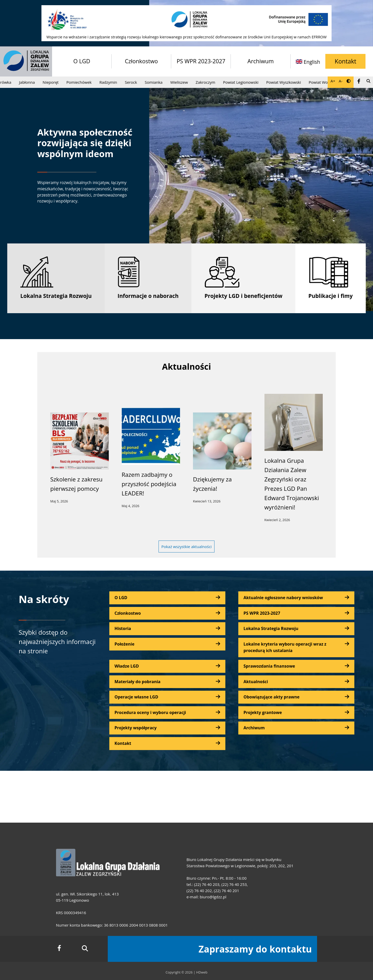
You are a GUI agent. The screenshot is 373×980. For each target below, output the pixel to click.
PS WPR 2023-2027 (201, 61)
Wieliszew (182, 82)
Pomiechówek (81, 82)
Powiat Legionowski (243, 82)
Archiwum (260, 61)
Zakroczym (208, 82)
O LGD (82, 61)
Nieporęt (53, 82)
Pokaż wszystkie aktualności (187, 547)
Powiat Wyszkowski (286, 82)
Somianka (156, 82)
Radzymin (111, 82)
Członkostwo (141, 61)
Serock (134, 82)
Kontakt (345, 61)
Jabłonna (29, 82)
